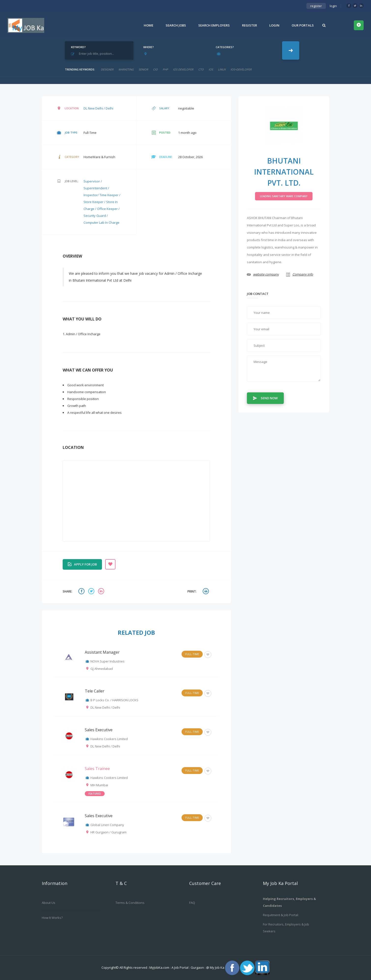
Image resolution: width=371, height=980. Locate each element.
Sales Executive (99, 730)
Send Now (265, 398)
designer (107, 69)
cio (155, 69)
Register (250, 25)
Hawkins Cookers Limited (109, 739)
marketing (126, 69)
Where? (149, 47)
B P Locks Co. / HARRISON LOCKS (114, 700)
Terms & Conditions (130, 903)
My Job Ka (217, 967)
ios (211, 69)
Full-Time (192, 654)
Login (274, 25)
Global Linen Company (107, 825)
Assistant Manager (102, 652)
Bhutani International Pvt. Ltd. (284, 172)
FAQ (192, 903)
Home (149, 25)
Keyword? (78, 47)
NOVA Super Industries (107, 661)
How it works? (52, 918)
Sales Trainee (97, 769)
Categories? (225, 47)
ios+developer (241, 69)
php (165, 69)
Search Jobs (176, 25)
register (316, 6)
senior (143, 69)
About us (49, 903)
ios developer (183, 69)
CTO (201, 69)
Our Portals (303, 25)
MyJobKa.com (160, 967)
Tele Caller (95, 691)
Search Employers (214, 25)
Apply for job (82, 564)
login (333, 6)
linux (222, 69)
